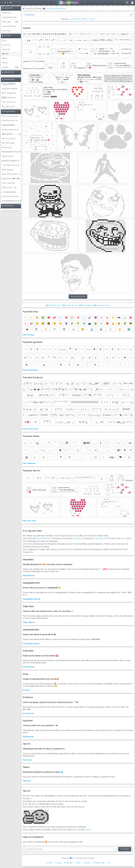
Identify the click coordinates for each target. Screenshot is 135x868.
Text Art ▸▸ (27, 760)
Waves (5, 63)
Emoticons (6, 45)
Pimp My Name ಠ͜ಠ (10, 120)
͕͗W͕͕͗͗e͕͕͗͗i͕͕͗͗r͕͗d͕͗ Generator (9, 97)
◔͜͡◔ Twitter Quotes (70, 305)
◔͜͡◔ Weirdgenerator (102, 305)
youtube (87, 863)
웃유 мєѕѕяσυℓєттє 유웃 (11, 152)
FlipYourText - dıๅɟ (9, 187)
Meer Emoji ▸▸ (28, 335)
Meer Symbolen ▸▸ (30, 370)
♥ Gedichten (7, 147)
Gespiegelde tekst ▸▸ (31, 599)
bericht (88, 830)
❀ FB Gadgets (8, 170)
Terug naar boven (78, 297)
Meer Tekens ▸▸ (29, 463)
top (109, 863)
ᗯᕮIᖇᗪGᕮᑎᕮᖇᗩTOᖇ (10, 161)
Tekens (5, 58)
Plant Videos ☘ (8, 183)
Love (71, 19)
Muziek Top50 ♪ (8, 156)
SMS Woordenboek (10, 116)
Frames (92, 19)
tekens (49, 538)
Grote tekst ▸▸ (29, 667)
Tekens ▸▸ (27, 781)
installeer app (99, 863)
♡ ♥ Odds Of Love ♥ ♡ (11, 165)
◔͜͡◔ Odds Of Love (53, 305)
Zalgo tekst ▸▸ (29, 622)
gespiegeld (77, 538)
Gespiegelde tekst (9, 17)
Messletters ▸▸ (29, 575)
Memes (85, 19)
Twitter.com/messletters (56, 8)
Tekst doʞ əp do (9, 102)
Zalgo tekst (7, 22)
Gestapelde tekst (9, 26)
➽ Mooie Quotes (9, 138)
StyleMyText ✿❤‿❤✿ (11, 179)
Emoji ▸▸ (26, 690)
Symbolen (6, 49)
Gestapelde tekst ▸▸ (31, 643)
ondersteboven (100, 538)
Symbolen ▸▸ (28, 737)
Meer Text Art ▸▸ (29, 521)
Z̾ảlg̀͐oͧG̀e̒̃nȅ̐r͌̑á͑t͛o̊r (9, 125)
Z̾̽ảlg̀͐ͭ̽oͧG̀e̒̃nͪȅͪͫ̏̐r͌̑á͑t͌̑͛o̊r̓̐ (9, 84)
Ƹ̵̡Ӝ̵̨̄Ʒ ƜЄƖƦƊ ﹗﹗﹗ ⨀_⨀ (11, 134)
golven (123, 538)
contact (49, 863)
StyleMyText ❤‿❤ (9, 89)
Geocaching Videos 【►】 (11, 174)
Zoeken (5, 67)
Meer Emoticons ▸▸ (31, 429)
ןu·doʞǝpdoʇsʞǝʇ (9, 192)
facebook (68, 863)
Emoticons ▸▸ (28, 713)
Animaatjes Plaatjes (10, 196)
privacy (58, 863)
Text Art (5, 54)
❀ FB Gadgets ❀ (9, 93)
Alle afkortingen (8, 143)
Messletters (7, 13)
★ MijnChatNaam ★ (10, 130)
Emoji (4, 40)
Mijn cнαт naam (8, 106)
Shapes (39, 538)
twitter (78, 863)
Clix (76, 858)
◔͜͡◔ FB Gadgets (86, 305)
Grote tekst (7, 31)
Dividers (77, 19)
